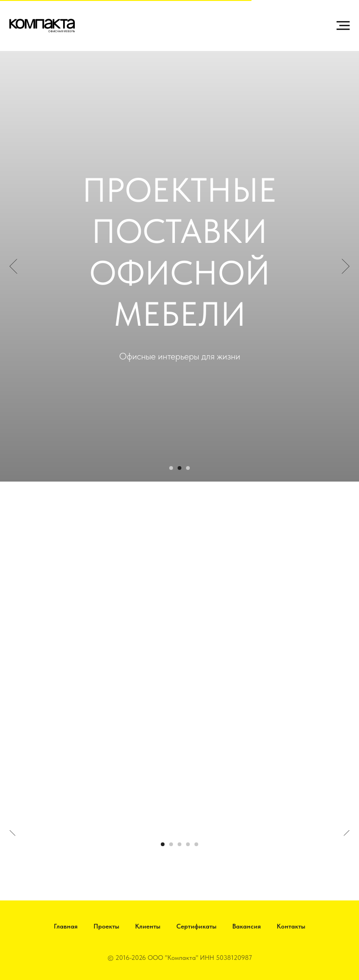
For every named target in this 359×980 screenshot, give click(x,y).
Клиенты (148, 926)
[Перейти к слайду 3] (188, 468)
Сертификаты (196, 926)
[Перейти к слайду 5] (196, 844)
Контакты (291, 926)
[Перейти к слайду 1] (171, 468)
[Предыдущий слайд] (13, 266)
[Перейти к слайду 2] (179, 468)
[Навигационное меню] (343, 26)
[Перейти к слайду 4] (188, 844)
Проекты (106, 926)
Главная (66, 926)
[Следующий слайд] (346, 266)
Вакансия (247, 926)
